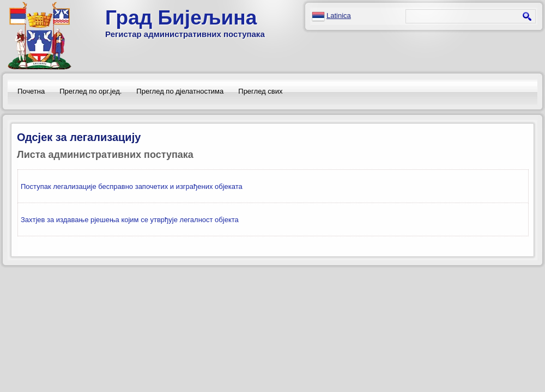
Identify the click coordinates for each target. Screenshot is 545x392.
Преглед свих (260, 91)
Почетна (31, 91)
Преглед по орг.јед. (90, 91)
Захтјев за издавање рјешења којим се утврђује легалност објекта (130, 220)
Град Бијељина (181, 18)
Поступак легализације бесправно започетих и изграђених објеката (132, 186)
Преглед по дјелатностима (180, 91)
